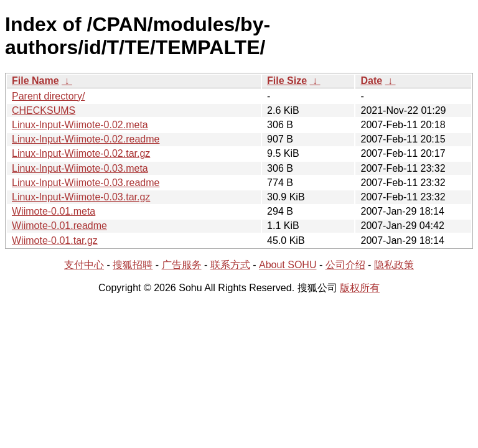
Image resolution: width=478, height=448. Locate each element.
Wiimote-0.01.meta (54, 211)
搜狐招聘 (133, 265)
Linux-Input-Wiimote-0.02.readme (86, 139)
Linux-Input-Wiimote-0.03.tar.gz (81, 197)
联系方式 (230, 265)
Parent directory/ (48, 96)
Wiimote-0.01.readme (59, 226)
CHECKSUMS (44, 110)
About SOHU (288, 265)
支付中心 (84, 265)
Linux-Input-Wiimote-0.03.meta (80, 168)
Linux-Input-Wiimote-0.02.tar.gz (81, 153)
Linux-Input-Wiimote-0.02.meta (80, 125)
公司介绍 (345, 265)
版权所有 (360, 288)
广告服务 (182, 265)
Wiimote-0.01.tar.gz (55, 240)
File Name (35, 81)
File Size (287, 81)
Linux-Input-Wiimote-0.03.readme (86, 183)
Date (371, 81)
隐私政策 (394, 265)
